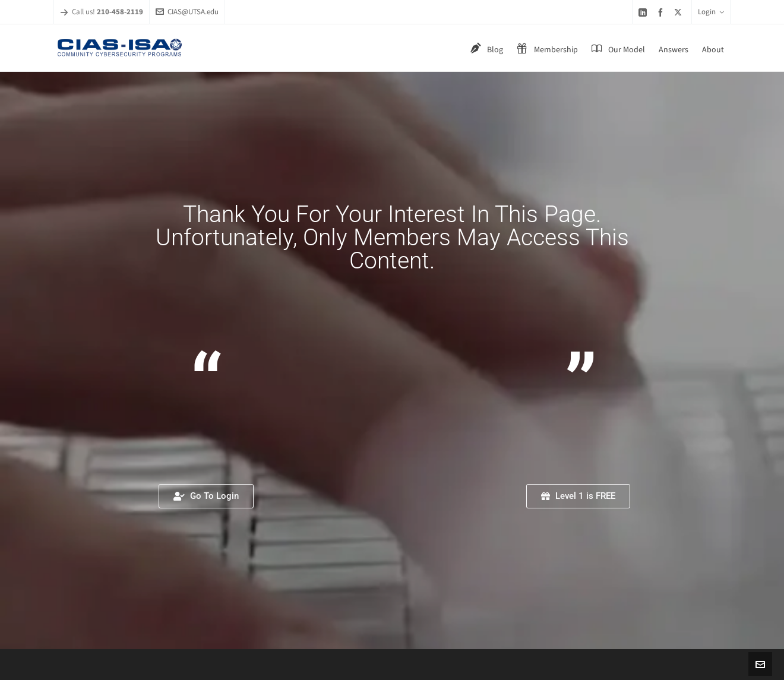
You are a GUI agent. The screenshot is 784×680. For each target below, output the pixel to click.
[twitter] (680, 12)
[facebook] (662, 12)
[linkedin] (644, 12)
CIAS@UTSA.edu (187, 12)
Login (711, 12)
